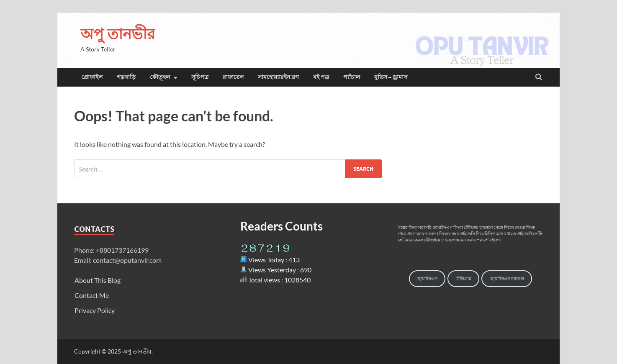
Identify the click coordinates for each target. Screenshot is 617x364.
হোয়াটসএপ (427, 278)
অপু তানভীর (118, 34)
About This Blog (98, 280)
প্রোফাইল (92, 77)
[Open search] (539, 77)
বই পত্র (321, 77)
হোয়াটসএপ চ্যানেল (507, 278)
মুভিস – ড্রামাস (391, 77)
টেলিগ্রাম (463, 278)
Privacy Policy (95, 310)
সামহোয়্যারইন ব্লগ (278, 77)
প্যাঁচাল (352, 77)
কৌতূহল (160, 77)
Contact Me (92, 295)
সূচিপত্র (200, 77)
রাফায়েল (233, 77)
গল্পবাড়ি (126, 77)
